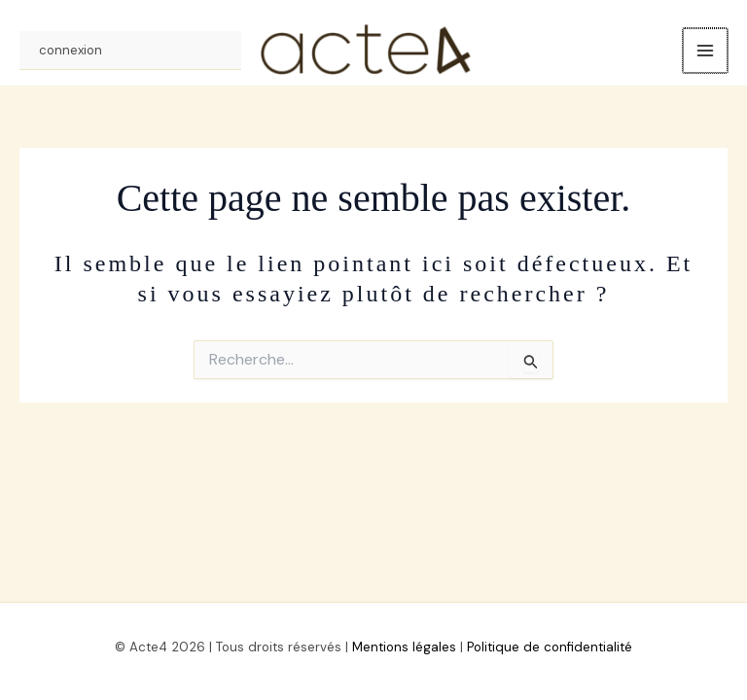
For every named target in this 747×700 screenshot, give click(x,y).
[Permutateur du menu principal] (706, 55)
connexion (71, 55)
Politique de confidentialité (550, 647)
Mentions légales (404, 647)
